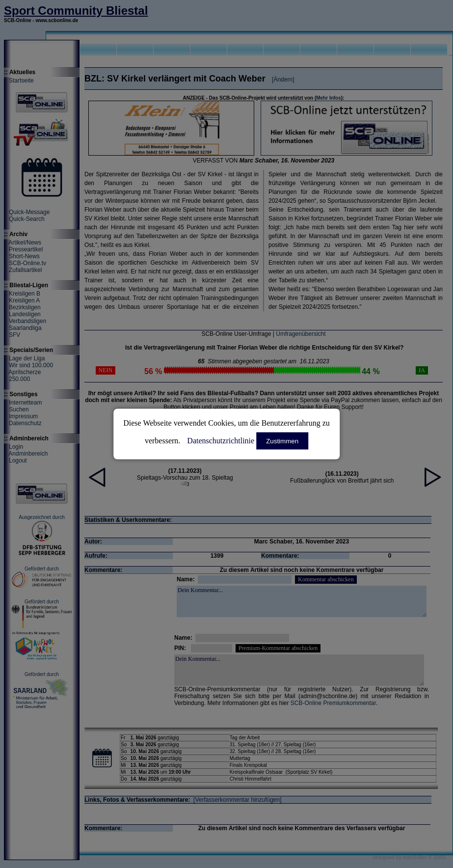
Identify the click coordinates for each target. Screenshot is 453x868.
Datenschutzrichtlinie (221, 441)
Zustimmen (282, 441)
